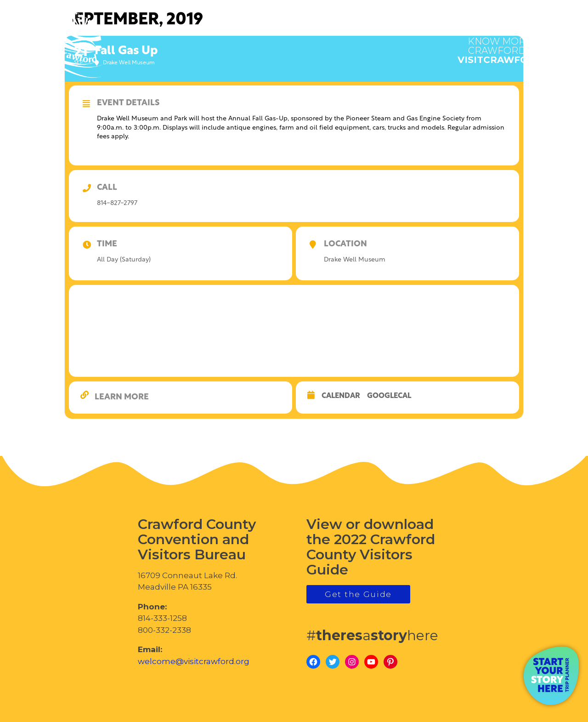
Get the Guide (358, 594)
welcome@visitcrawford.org (194, 661)
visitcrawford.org (512, 46)
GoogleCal (389, 396)
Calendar (341, 396)
